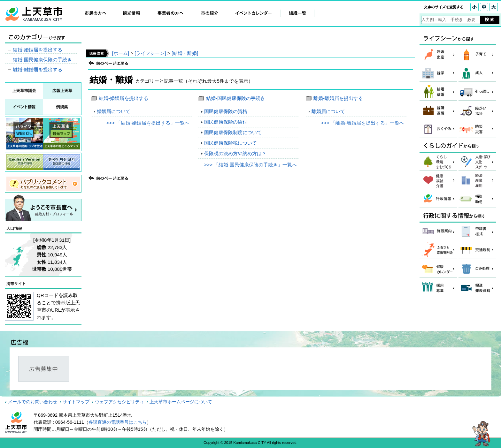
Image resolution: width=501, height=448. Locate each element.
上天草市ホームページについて (181, 402)
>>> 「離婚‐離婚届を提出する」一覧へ (362, 123)
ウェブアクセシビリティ (119, 402)
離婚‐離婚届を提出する (338, 98)
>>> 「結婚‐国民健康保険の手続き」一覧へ (250, 165)
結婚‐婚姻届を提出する (123, 98)
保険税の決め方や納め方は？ (235, 153)
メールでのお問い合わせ (33, 402)
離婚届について (328, 111)
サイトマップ (76, 402)
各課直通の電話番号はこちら (118, 422)
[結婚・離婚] (185, 53)
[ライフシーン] (150, 53)
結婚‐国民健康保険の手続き (236, 98)
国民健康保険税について (231, 143)
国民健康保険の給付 (226, 122)
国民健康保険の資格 (226, 111)
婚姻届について (114, 111)
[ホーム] (120, 53)
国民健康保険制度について (233, 132)
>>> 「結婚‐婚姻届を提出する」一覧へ (148, 123)
